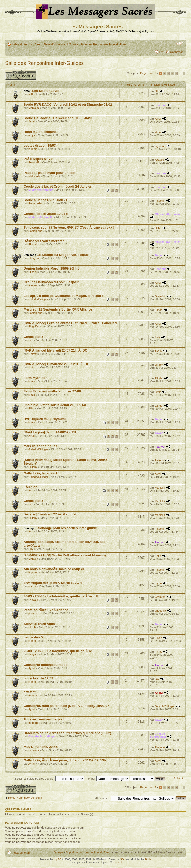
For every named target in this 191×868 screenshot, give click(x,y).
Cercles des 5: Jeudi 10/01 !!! (46, 214)
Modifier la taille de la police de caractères (180, 43)
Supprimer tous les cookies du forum (89, 852)
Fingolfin (160, 201)
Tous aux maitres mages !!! (45, 719)
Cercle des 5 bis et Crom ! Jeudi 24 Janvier (58, 186)
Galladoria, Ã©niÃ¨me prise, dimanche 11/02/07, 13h (65, 760)
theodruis (34, 723)
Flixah (32, 627)
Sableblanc (35, 231)
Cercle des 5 (33, 337)
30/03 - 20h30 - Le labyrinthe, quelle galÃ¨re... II (61, 596)
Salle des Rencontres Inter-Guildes (103, 44)
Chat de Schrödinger (42, 736)
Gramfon (160, 296)
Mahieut (33, 559)
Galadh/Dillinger (38, 299)
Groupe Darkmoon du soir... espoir (51, 282)
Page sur (148, 73)
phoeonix (34, 613)
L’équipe (58, 852)
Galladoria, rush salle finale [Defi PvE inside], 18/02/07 (66, 706)
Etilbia (148, 860)
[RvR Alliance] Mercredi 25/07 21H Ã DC (55, 350)
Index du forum (22, 44)
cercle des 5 (33, 637)
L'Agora (73, 44)
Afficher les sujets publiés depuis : (48, 779)
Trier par (107, 779)
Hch (157, 228)
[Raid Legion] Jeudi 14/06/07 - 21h (50, 432)
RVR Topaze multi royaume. (45, 419)
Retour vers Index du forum (25, 798)
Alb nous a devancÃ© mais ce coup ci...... (56, 569)
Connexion (177, 52)
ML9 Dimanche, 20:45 (41, 747)
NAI (31, 94)
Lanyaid (33, 600)
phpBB (58, 860)
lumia (32, 381)
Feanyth (160, 447)
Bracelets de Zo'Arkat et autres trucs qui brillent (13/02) (67, 733)
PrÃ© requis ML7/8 (38, 159)
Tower (159, 255)
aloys (32, 135)
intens (32, 586)
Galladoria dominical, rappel (46, 665)
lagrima (33, 149)
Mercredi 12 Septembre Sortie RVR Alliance (58, 309)
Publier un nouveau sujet (21, 75)
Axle (157, 337)
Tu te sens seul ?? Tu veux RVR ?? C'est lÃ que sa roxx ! (69, 227)
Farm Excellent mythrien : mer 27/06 (52, 391)
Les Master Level (46, 91)
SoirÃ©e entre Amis (39, 624)
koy (157, 679)
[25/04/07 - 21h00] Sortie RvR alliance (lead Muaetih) (65, 555)
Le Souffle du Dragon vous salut (62, 255)
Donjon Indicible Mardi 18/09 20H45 (52, 268)
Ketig (158, 556)
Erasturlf (34, 162)
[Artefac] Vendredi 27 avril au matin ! (53, 514)
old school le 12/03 (38, 678)
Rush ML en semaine (40, 132)
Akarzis (159, 160)
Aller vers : (102, 798)
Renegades (35, 203)
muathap (34, 695)
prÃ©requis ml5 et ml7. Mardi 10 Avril (53, 583)
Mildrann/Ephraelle (41, 190)
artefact (30, 692)
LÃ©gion (31, 487)
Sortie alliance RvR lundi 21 (45, 200)
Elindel (33, 244)
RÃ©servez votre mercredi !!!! (47, 241)
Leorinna (161, 105)
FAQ (162, 52)
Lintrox (33, 354)
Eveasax (34, 750)
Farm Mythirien (36, 378)
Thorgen (34, 258)
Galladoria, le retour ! (40, 473)
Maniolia (34, 108)
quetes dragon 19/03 (40, 145)
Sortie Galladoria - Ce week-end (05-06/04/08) (59, 118)
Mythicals (34, 176)
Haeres (33, 285)
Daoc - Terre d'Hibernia (50, 44)
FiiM (31, 408)
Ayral (32, 121)
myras (159, 583)
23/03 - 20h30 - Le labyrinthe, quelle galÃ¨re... (59, 651)
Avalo (158, 351)
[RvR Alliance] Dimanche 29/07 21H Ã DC (56, 364)
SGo (123, 860)
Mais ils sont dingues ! (41, 446)
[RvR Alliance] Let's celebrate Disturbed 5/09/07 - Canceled (70, 323)
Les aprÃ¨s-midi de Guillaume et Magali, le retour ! (63, 296)
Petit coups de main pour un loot (50, 173)
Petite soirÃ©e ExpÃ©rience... (47, 610)
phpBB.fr (118, 862)
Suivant (178, 778)
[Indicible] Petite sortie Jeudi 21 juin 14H (56, 405)
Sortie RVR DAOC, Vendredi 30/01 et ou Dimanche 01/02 (68, 104)
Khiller (159, 693)
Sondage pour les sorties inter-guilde (67, 528)
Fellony (33, 467)
